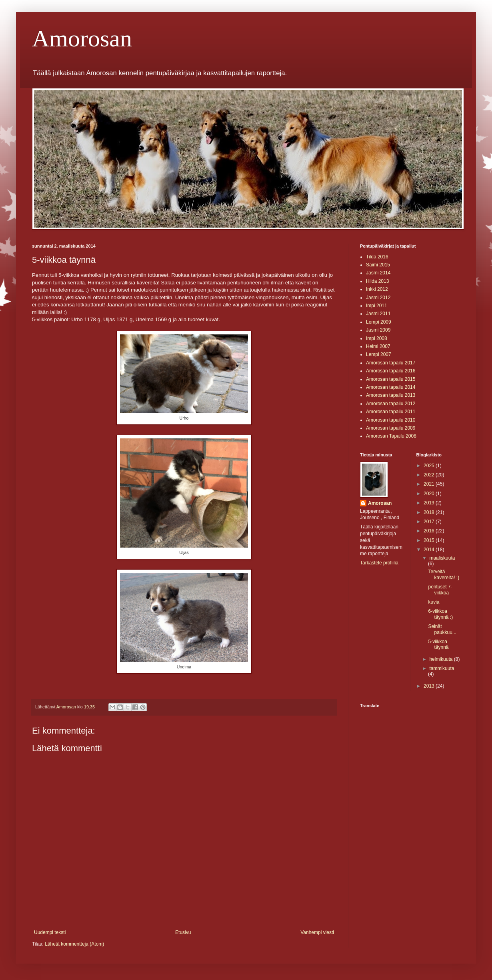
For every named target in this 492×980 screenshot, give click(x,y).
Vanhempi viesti (317, 932)
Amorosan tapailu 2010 (391, 420)
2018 (430, 512)
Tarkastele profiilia (379, 563)
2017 (430, 522)
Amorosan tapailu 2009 (391, 428)
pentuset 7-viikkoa (440, 590)
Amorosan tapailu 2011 (391, 412)
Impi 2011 (377, 306)
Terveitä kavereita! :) (444, 574)
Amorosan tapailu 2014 (391, 387)
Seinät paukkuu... (442, 629)
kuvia (434, 602)
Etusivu (183, 932)
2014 (430, 550)
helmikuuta (441, 659)
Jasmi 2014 (378, 273)
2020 (430, 494)
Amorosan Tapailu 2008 (391, 436)
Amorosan (82, 38)
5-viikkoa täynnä (438, 644)
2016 (430, 531)
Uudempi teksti (50, 932)
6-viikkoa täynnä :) (440, 614)
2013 (430, 686)
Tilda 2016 (377, 257)
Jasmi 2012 (378, 298)
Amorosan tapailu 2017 (391, 363)
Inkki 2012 (377, 289)
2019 (430, 503)
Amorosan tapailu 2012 (391, 404)
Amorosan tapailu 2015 (391, 379)
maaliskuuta (442, 558)
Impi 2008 (377, 338)
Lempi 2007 (379, 354)
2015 (430, 540)
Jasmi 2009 (378, 330)
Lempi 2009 (379, 322)
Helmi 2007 (378, 346)
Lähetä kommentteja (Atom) (74, 944)
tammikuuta (442, 668)
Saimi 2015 (378, 265)
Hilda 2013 (377, 281)
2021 (430, 484)
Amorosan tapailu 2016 (391, 371)
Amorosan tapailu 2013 (391, 395)
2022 (430, 475)
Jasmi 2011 (378, 314)
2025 (430, 466)
